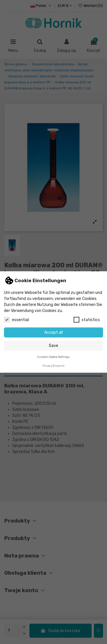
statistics (87, 320)
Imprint (59, 366)
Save (53, 346)
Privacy (47, 366)
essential (16, 320)
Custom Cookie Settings (53, 357)
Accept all (53, 332)
